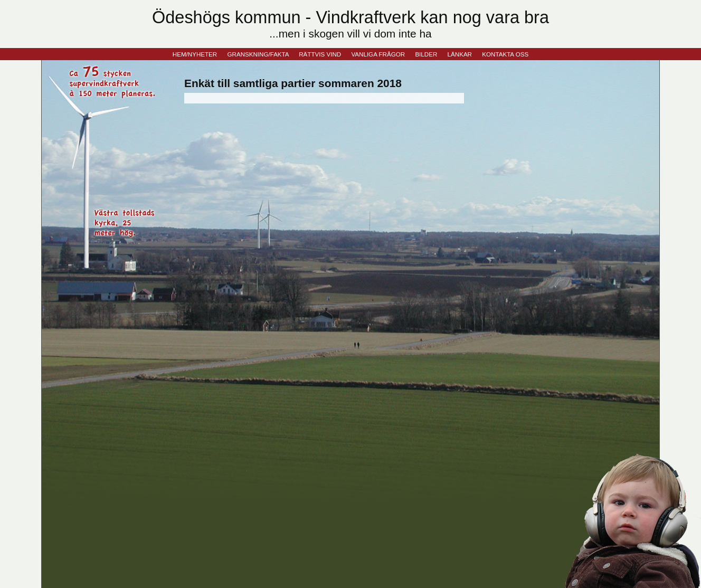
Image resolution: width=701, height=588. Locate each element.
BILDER (426, 54)
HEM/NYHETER (195, 54)
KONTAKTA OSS (505, 54)
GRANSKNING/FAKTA (258, 54)
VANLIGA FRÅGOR (378, 54)
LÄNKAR (460, 54)
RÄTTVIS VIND (320, 54)
